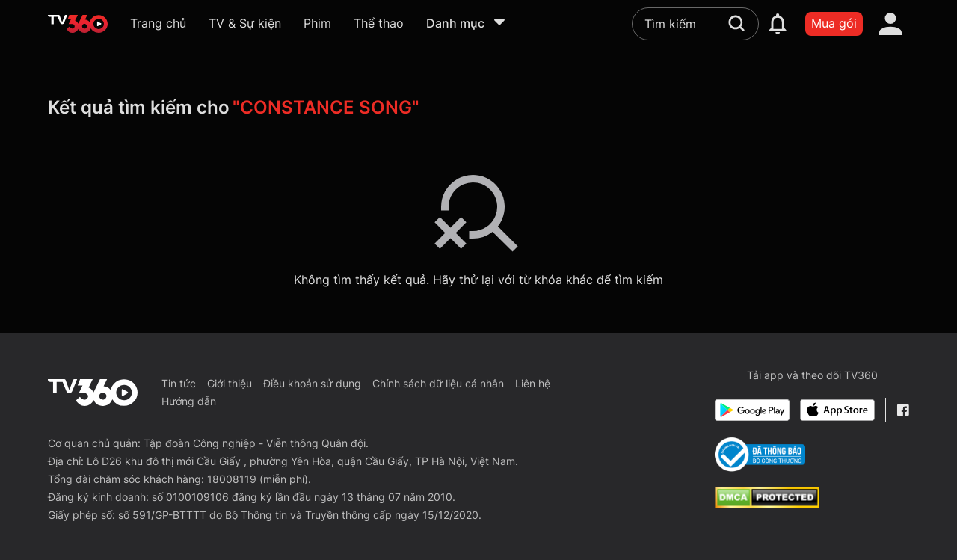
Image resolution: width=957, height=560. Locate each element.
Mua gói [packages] (834, 23)
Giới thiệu (230, 383)
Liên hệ (533, 383)
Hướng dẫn (189, 401)
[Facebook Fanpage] (903, 410)
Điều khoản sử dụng (312, 383)
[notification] (778, 24)
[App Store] (837, 410)
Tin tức (179, 383)
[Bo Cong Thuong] (760, 455)
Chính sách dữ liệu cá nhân (438, 383)
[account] (890, 24)
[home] (78, 24)
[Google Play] (752, 410)
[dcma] (767, 504)
